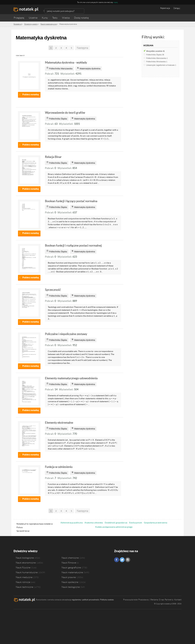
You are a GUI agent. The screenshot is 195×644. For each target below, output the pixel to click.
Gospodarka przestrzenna (156, 523)
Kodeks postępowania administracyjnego (114, 527)
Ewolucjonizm (136, 523)
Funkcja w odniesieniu (59, 467)
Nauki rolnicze (23, 582)
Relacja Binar (53, 157)
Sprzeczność (53, 290)
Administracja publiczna (72, 523)
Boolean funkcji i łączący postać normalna (71, 201)
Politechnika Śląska (155, 55)
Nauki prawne (69, 577)
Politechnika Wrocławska (157, 62)
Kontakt (178, 600)
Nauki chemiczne (70, 558)
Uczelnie (33, 18)
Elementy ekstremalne (59, 423)
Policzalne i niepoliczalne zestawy (66, 334)
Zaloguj (177, 8)
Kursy (45, 18)
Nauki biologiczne (25, 558)
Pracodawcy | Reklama (148, 600)
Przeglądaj (19, 18)
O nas (161, 600)
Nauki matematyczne (72, 572)
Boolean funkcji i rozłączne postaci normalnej (73, 246)
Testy (55, 18)
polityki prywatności (91, 600)
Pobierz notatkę (31, 94)
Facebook (117, 560)
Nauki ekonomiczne (26, 563)
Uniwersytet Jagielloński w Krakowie (161, 65)
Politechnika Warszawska (157, 58)
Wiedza (66, 18)
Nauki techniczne (24, 587)
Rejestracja (165, 8)
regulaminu (76, 600)
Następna (82, 48)
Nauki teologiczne (71, 587)
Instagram (128, 560)
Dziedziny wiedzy (26, 551)
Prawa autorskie (130, 600)
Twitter (122, 560)
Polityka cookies (107, 600)
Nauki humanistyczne (27, 572)
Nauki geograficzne (71, 567)
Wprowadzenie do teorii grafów (65, 113)
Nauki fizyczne (23, 567)
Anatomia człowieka (94, 523)
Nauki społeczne (70, 582)
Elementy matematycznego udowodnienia (71, 378)
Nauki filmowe (69, 563)
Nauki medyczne (24, 577)
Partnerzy (169, 600)
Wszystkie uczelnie (155, 51)
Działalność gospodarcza (116, 523)
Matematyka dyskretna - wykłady (66, 63)
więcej (115, 2)
